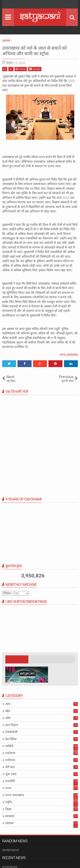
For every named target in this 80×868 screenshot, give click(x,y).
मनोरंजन (10, 760)
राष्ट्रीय (9, 802)
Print (21, 69)
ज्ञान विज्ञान (12, 725)
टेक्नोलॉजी (11, 732)
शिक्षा (8, 809)
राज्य (8, 788)
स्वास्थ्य (9, 823)
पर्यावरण (10, 753)
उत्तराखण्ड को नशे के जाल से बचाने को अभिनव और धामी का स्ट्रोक (35, 51)
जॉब (8, 718)
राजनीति (10, 781)
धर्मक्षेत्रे (9, 746)
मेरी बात (10, 767)
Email (35, 69)
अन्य (8, 704)
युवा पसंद (11, 774)
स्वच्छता (10, 816)
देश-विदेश (11, 739)
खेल (8, 711)
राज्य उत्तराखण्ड (69, 355)
